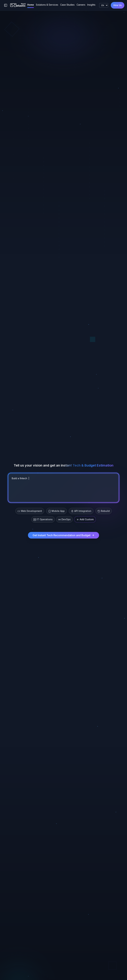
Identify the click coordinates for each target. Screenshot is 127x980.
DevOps (64, 519)
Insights (91, 5)
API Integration (81, 511)
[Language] (104, 5)
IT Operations (43, 519)
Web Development (30, 511)
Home (31, 5)
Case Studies (67, 5)
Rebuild (104, 511)
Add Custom (85, 519)
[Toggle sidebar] (6, 5)
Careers (81, 5)
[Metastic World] (18, 5)
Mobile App (56, 511)
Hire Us (118, 5)
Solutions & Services (47, 5)
